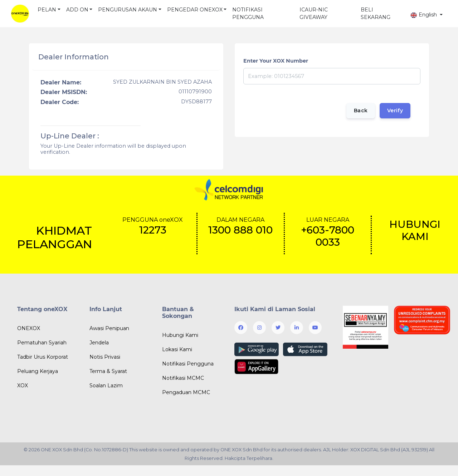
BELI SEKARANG (376, 13)
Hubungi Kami (180, 335)
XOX (23, 386)
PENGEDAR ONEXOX (195, 10)
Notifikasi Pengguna (188, 364)
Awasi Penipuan (109, 328)
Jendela (99, 343)
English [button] (424, 15)
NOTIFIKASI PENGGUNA (248, 13)
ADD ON (77, 10)
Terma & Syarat (108, 371)
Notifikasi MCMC (183, 378)
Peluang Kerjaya (38, 371)
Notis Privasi (105, 357)
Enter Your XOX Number (276, 61)
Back (361, 111)
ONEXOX (29, 328)
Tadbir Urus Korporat (43, 357)
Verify (395, 111)
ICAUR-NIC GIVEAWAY (314, 13)
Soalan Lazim (106, 386)
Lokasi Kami (177, 349)
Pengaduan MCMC (186, 392)
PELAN (47, 10)
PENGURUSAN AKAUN (128, 10)
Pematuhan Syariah (42, 343)
